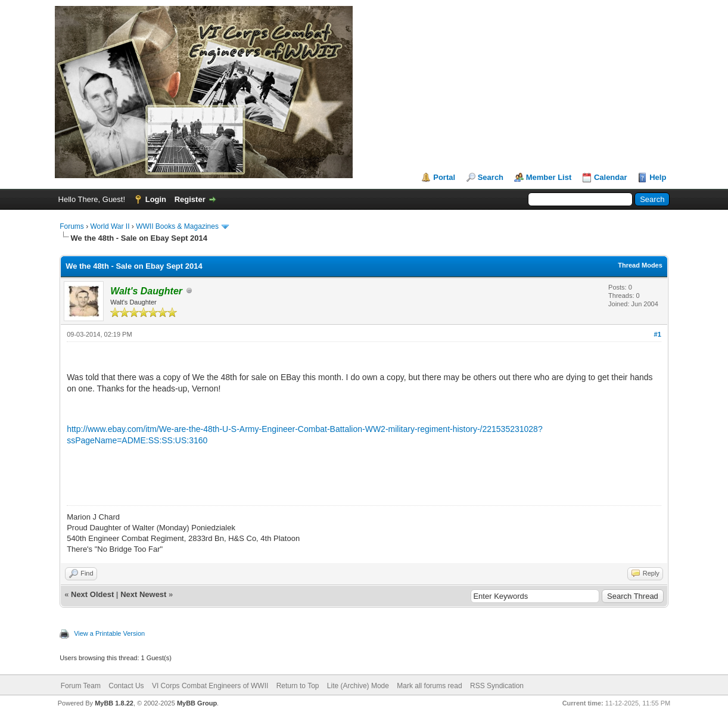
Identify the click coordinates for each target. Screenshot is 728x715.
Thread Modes (640, 265)
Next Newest (143, 594)
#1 (658, 334)
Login (156, 199)
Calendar (611, 177)
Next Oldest (92, 594)
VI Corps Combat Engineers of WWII (210, 686)
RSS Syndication (497, 686)
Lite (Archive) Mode (358, 686)
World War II (110, 226)
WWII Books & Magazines (177, 226)
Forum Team (81, 686)
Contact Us (126, 686)
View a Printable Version (109, 633)
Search (491, 177)
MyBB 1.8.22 (114, 703)
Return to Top (298, 686)
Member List (549, 177)
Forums (72, 226)
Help (658, 177)
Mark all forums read (429, 686)
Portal (444, 177)
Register (190, 199)
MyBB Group (197, 703)
